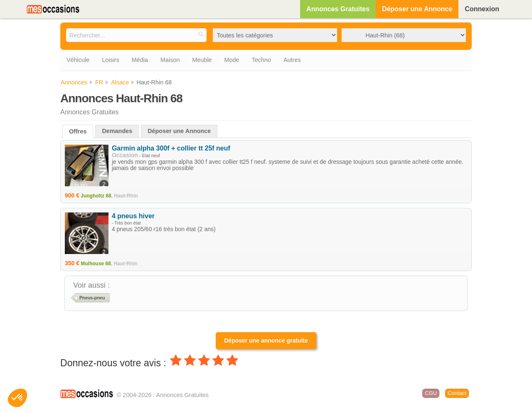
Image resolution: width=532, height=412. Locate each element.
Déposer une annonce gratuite (266, 340)
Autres (292, 60)
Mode (232, 60)
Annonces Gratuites (338, 9)
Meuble (202, 60)
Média (140, 60)
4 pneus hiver (133, 216)
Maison (170, 60)
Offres (78, 131)
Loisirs (111, 60)
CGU (431, 393)
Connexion (482, 9)
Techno (261, 60)
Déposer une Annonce (417, 9)
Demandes (117, 131)
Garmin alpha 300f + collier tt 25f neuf (171, 148)
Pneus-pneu (92, 298)
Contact (457, 393)
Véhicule (78, 60)
